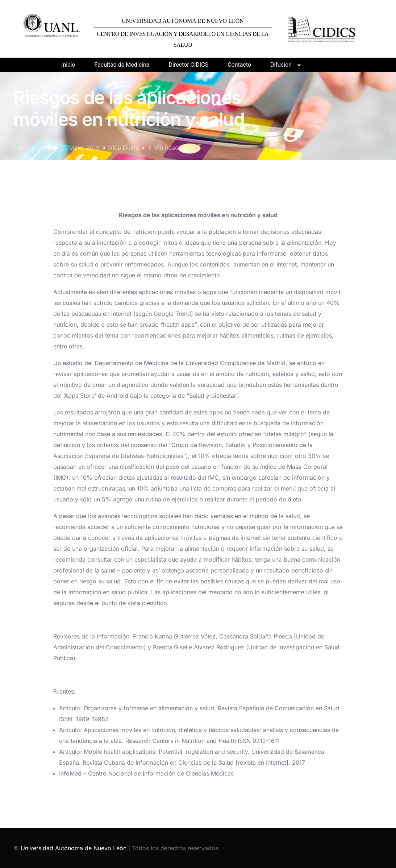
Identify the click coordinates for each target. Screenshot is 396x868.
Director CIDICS (188, 65)
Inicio (68, 65)
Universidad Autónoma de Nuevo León (74, 848)
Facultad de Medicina (122, 65)
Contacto (239, 65)
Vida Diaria (124, 148)
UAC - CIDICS (32, 148)
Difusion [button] (281, 65)
